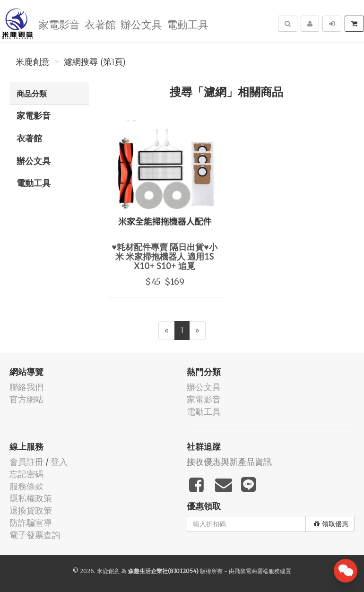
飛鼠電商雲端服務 (257, 571)
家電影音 (59, 24)
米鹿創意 (33, 62)
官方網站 (26, 399)
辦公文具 (141, 24)
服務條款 (26, 486)
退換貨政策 (31, 510)
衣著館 (100, 24)
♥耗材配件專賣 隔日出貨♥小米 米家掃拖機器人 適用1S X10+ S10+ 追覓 (165, 256)
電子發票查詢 (35, 535)
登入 (59, 462)
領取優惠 (331, 524)
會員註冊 (26, 462)
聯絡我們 (26, 387)
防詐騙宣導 (31, 523)
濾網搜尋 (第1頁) (95, 62)
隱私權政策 (31, 498)
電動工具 (188, 24)
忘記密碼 (26, 474)
